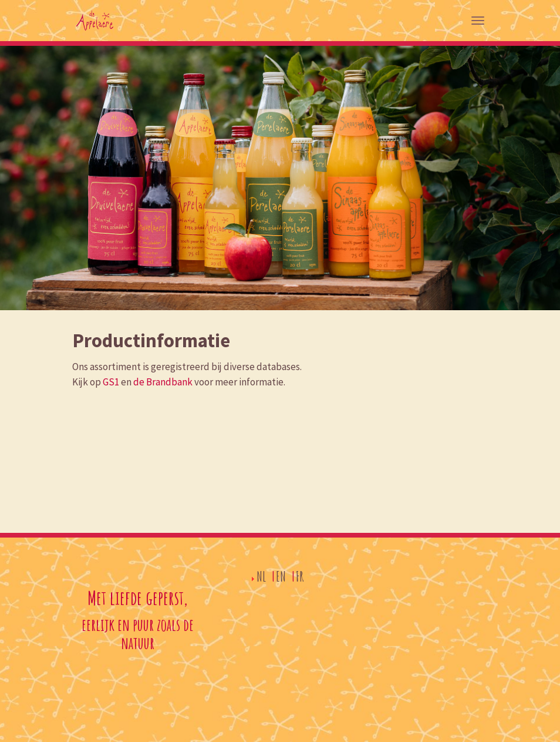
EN (281, 576)
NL (261, 576)
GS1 (111, 382)
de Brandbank (163, 382)
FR (300, 576)
